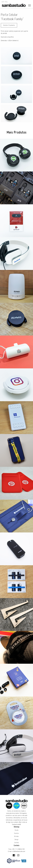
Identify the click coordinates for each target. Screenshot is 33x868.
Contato (17, 843)
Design (16, 840)
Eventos (16, 833)
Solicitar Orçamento (9, 25)
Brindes (17, 836)
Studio (17, 830)
